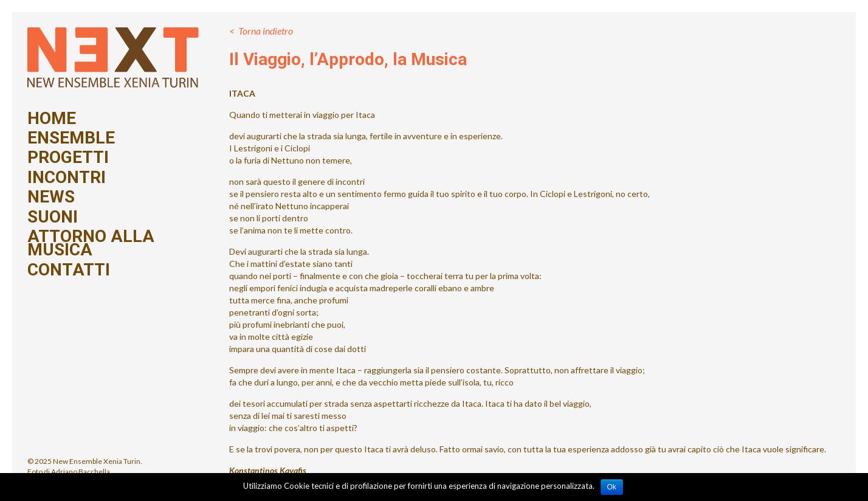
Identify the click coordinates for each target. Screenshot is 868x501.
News (51, 197)
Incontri (67, 178)
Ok (612, 487)
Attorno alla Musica (91, 244)
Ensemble (71, 138)
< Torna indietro (261, 31)
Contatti (69, 270)
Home (52, 119)
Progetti (68, 157)
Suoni (53, 217)
